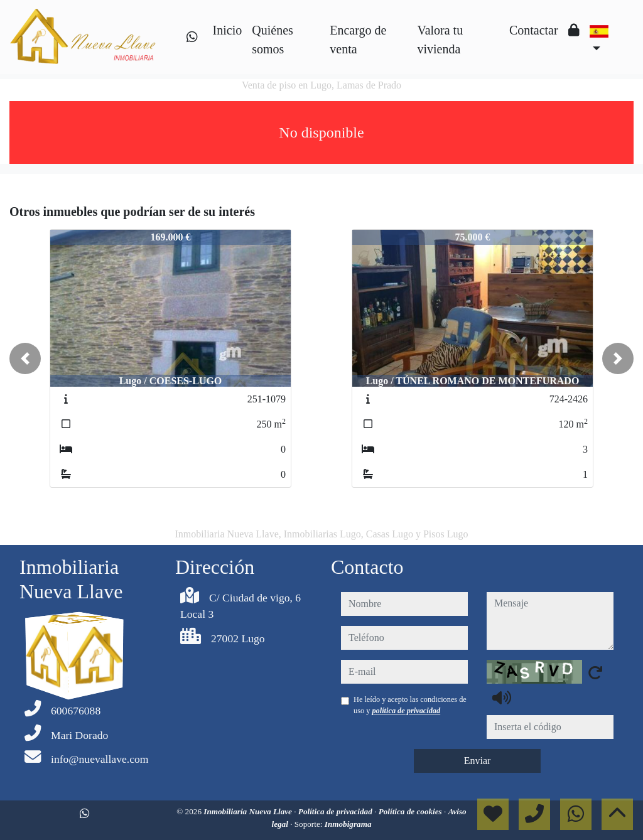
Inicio (228, 30)
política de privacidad (406, 711)
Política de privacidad (336, 811)
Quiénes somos (273, 40)
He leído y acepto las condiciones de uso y (410, 705)
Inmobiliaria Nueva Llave (249, 811)
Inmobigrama (348, 824)
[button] (25, 358)
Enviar (478, 761)
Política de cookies (411, 811)
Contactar (534, 30)
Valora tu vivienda (440, 40)
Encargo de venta (358, 40)
